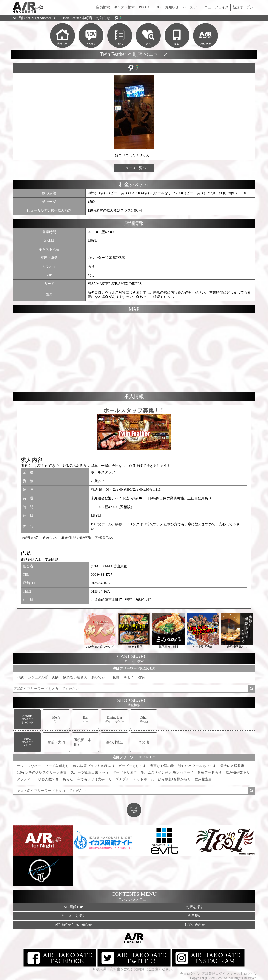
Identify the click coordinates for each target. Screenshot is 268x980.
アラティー (25, 779)
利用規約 (195, 916)
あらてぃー (100, 677)
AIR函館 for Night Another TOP (35, 18)
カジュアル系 (38, 677)
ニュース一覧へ (134, 168)
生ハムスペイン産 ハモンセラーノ (167, 773)
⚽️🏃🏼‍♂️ (118, 18)
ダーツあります (125, 773)
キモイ (129, 677)
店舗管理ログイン (215, 974)
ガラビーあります (132, 766)
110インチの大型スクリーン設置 (42, 773)
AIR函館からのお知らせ (73, 925)
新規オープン (243, 7)
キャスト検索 (124, 7)
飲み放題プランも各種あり (94, 766)
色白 (116, 677)
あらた (68, 779)
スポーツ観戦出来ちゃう (90, 773)
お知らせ (172, 7)
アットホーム (144, 779)
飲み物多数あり (238, 773)
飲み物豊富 (203, 779)
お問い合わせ (195, 925)
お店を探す (195, 907)
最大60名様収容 (232, 766)
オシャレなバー (29, 766)
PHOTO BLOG (150, 7)
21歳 (20, 677)
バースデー (191, 7)
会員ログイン (190, 974)
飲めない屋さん (75, 677)
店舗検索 (103, 7)
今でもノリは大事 (91, 779)
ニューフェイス (216, 7)
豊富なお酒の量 (162, 766)
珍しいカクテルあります (197, 766)
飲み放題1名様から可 (174, 779)
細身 (56, 677)
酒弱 (141, 677)
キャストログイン (244, 974)
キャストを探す (73, 916)
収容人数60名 (48, 779)
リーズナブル (119, 779)
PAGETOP (134, 810)
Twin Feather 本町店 (77, 18)
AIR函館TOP (73, 907)
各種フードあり (210, 773)
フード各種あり (57, 766)
